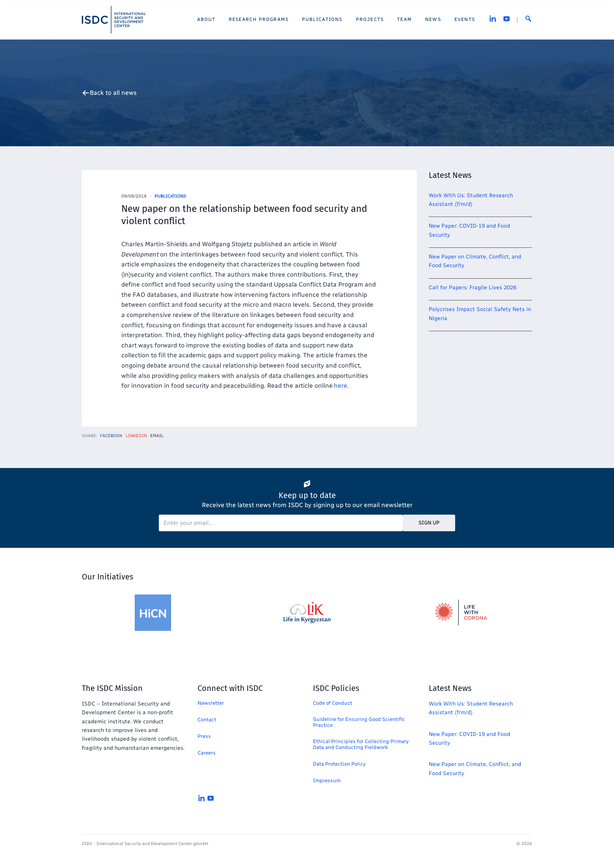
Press (204, 736)
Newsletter (211, 703)
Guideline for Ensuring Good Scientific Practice (359, 722)
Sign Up (429, 523)
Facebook (111, 436)
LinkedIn (136, 436)
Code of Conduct (332, 703)
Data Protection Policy (339, 764)
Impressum (327, 780)
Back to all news (113, 93)
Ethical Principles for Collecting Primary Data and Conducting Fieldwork (361, 744)
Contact (207, 720)
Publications (170, 196)
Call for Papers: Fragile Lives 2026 (473, 288)
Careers (207, 753)
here (341, 386)
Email (157, 436)
